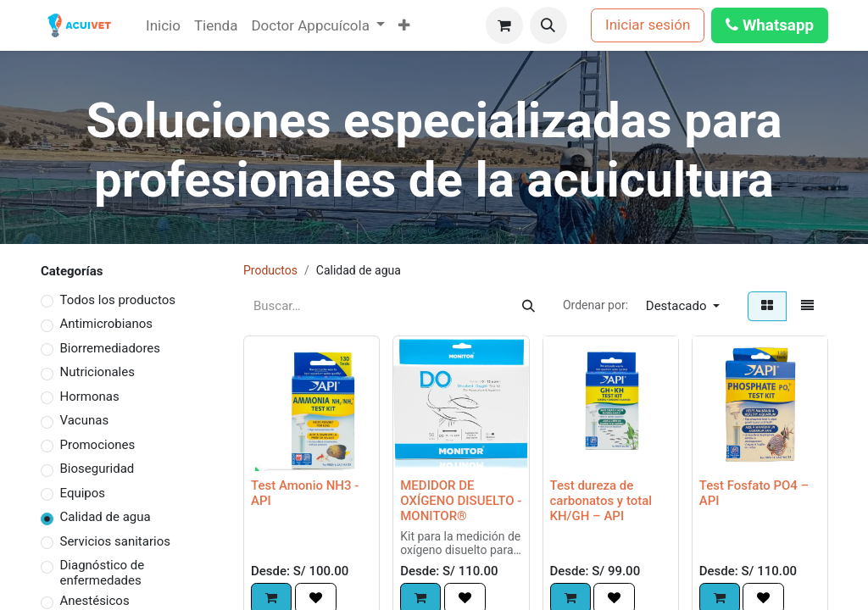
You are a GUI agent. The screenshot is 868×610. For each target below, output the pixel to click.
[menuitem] (163, 25)
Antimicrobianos (107, 324)
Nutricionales (97, 372)
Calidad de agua (106, 517)
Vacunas (85, 420)
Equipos (83, 493)
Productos (270, 270)
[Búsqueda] (529, 306)
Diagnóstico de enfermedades (103, 573)
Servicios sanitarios (115, 541)
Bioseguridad (97, 469)
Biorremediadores (111, 348)
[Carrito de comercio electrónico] (504, 25)
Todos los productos (118, 300)
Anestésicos (95, 601)
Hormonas (90, 396)
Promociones (98, 445)
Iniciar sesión (648, 25)
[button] (548, 25)
